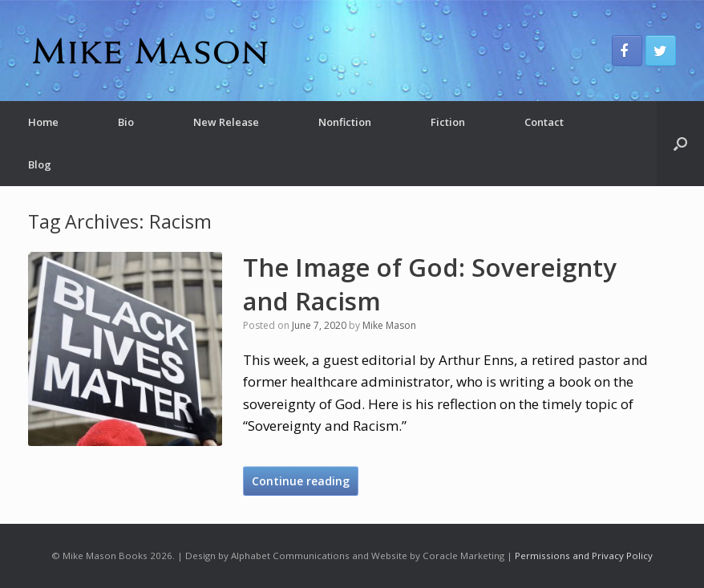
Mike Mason (389, 325)
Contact (544, 122)
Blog (40, 164)
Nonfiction (345, 122)
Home (43, 122)
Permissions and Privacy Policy (584, 556)
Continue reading (301, 481)
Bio (126, 122)
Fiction (448, 122)
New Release (226, 122)
